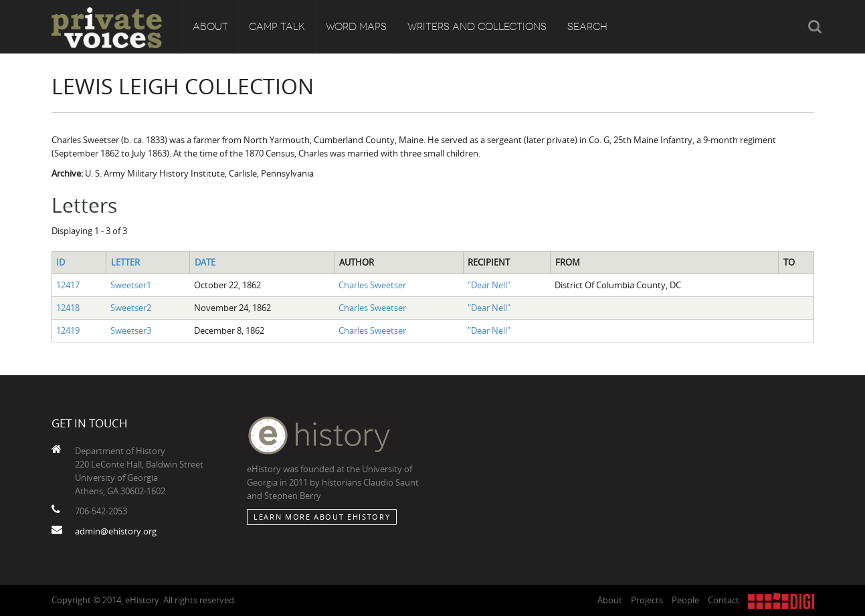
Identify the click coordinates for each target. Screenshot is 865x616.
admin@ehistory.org (116, 531)
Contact (724, 600)
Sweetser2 (131, 308)
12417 (68, 285)
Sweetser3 (131, 330)
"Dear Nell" (489, 285)
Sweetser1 (131, 285)
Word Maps (356, 27)
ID (61, 262)
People (685, 600)
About (210, 27)
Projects (647, 600)
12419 (68, 330)
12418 (68, 308)
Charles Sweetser (372, 285)
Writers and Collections (477, 27)
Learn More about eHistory (322, 517)
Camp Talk (277, 27)
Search (587, 27)
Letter (125, 262)
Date (205, 262)
